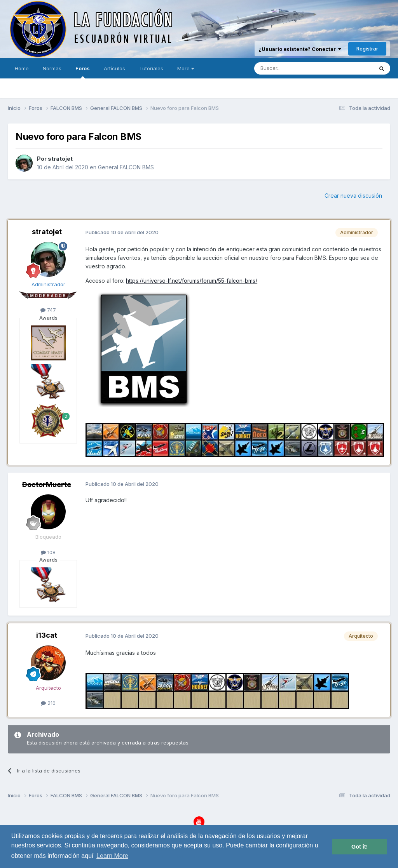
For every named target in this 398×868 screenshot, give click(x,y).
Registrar (367, 49)
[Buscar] (290, 68)
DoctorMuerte (47, 484)
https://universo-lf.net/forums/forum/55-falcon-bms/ (192, 281)
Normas (52, 68)
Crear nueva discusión (353, 196)
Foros (83, 72)
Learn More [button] (112, 856)
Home (22, 68)
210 (48, 703)
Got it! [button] (360, 847)
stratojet (60, 159)
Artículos (114, 68)
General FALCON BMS (126, 167)
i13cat (47, 635)
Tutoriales (151, 68)
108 (48, 552)
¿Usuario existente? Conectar (300, 49)
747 (48, 310)
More (186, 68)
